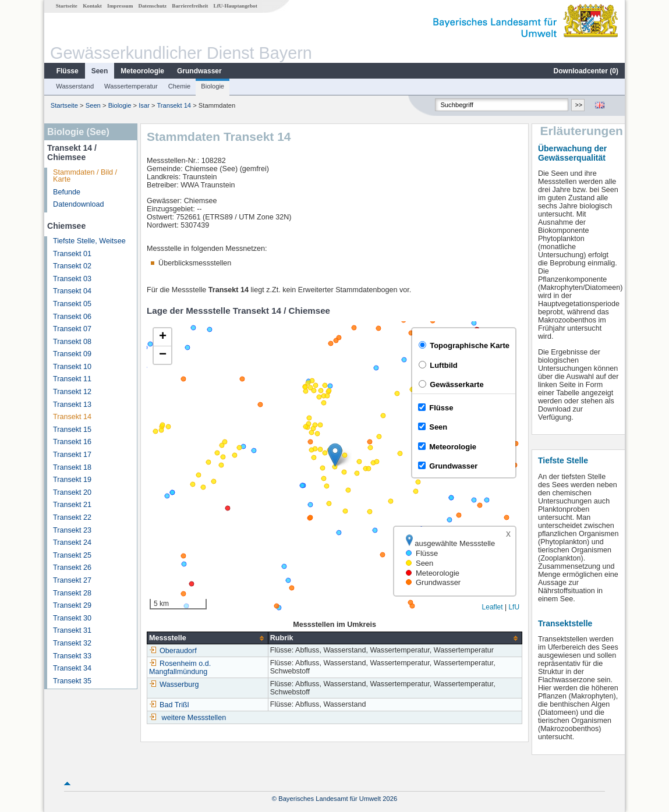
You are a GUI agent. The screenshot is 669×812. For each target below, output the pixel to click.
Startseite (67, 6)
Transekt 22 (72, 517)
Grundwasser (199, 71)
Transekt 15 (72, 430)
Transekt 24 (72, 542)
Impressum (120, 6)
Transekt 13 (72, 405)
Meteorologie (142, 71)
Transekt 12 (72, 392)
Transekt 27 (72, 580)
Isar (144, 105)
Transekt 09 (72, 354)
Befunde (67, 192)
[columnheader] (208, 638)
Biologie (213, 86)
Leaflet (493, 607)
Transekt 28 (72, 593)
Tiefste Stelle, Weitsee (89, 241)
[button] (335, 455)
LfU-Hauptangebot (236, 6)
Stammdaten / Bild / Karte (85, 176)
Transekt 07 (72, 329)
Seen (100, 71)
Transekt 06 (72, 317)
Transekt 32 (72, 643)
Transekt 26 (72, 568)
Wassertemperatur (131, 86)
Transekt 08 (72, 342)
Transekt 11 (72, 379)
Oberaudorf (173, 651)
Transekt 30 (72, 618)
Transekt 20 (72, 492)
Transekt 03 (72, 279)
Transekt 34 (72, 668)
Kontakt (92, 6)
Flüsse (68, 71)
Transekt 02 (72, 266)
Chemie (180, 86)
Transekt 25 (72, 555)
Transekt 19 (72, 480)
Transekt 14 (174, 105)
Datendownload (79, 204)
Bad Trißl (169, 705)
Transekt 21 (72, 505)
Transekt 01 (72, 254)
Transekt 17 (72, 455)
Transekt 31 (72, 630)
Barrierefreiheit (190, 6)
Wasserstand (75, 86)
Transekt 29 (72, 605)
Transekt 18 (72, 467)
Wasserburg (174, 685)
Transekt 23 (72, 530)
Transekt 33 (72, 656)
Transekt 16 (72, 442)
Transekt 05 (72, 304)
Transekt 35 (72, 681)
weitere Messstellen (194, 718)
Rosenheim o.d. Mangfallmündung (180, 668)
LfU (514, 607)
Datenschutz (153, 6)
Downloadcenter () (586, 71)
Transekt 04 (72, 291)
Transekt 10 (72, 367)
